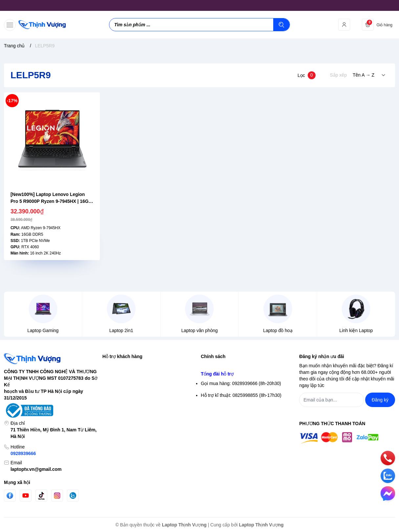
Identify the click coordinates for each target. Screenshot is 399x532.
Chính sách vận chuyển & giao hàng (238, 401)
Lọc (307, 75)
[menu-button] (10, 25)
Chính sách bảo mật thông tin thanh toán (242, 378)
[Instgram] (57, 496)
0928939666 (23, 453)
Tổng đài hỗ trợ (217, 440)
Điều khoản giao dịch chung (229, 390)
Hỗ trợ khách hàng (122, 356)
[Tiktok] (41, 496)
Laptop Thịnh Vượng (184, 525)
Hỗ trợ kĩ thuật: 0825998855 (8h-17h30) (241, 461)
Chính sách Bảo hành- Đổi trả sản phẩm (242, 425)
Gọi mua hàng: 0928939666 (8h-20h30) (241, 449)
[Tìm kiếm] (281, 25)
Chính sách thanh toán (224, 413)
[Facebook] (10, 496)
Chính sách (213, 356)
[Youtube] (26, 496)
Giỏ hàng (112, 401)
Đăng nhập (114, 378)
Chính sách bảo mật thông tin (231, 366)
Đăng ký (111, 390)
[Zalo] (73, 496)
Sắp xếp (338, 75)
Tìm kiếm (112, 366)
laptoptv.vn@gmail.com (36, 469)
